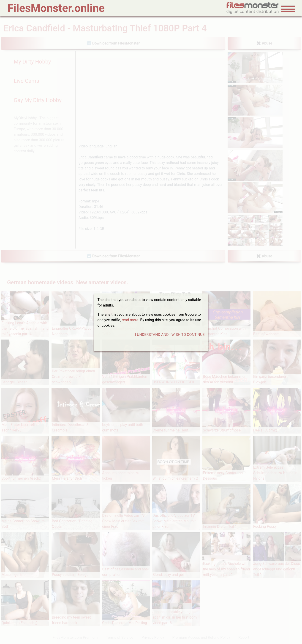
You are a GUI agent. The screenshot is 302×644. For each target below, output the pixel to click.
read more (130, 320)
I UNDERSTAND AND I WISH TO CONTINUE (170, 335)
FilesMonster (56, 8)
